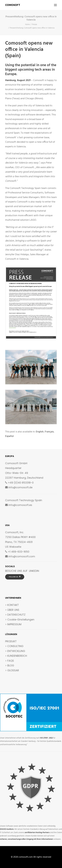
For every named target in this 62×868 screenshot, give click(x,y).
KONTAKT (13, 605)
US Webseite (13, 547)
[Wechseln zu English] (40, 432)
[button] (55, 5)
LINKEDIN (34, 571)
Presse (35, 24)
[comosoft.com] (13, 5)
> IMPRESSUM (13, 624)
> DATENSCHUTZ (15, 615)
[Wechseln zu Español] (9, 436)
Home (27, 24)
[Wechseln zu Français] (49, 432)
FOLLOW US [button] (15, 577)
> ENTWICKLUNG (15, 651)
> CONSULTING (14, 646)
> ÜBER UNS (12, 610)
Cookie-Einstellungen (21, 620)
